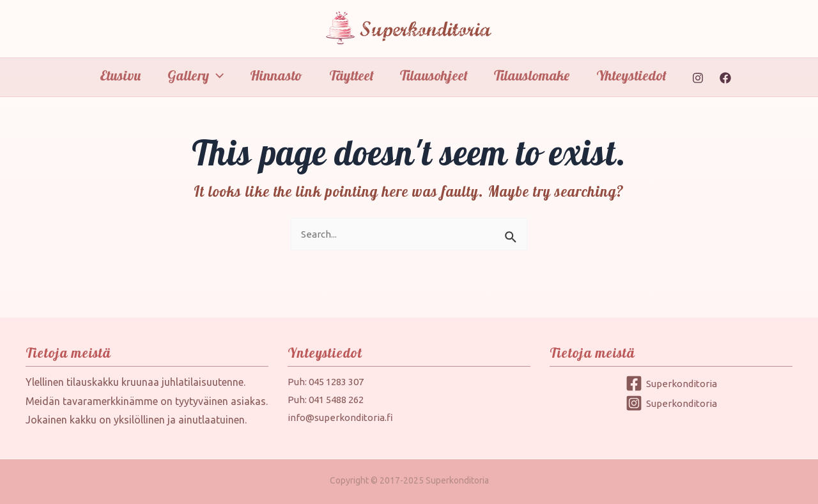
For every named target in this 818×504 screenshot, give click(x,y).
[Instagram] (704, 78)
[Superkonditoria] (671, 383)
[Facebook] (732, 78)
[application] (212, 75)
